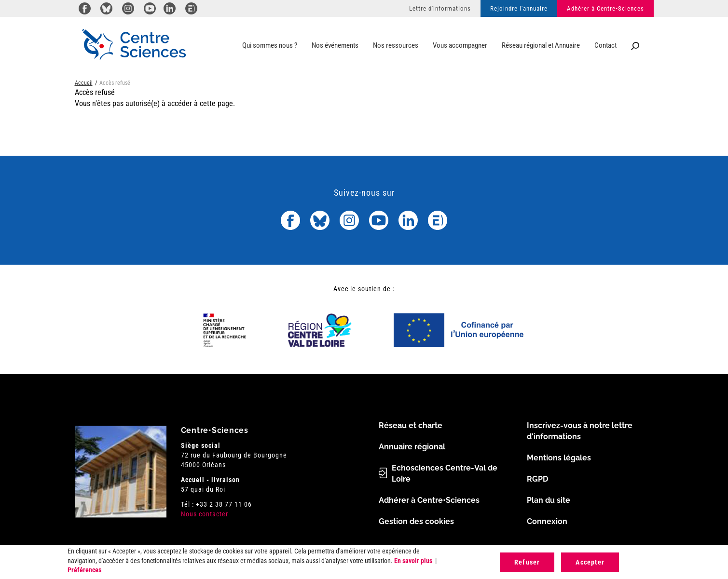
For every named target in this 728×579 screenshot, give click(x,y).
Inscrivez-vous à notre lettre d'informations (580, 431)
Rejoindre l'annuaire (519, 8)
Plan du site (549, 500)
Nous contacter (205, 514)
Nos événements (335, 45)
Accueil (84, 83)
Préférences (84, 570)
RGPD (537, 479)
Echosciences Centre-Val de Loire (445, 473)
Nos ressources (396, 45)
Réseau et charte (411, 425)
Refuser (527, 562)
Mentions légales (559, 458)
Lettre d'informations (440, 8)
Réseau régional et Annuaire (541, 45)
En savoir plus (413, 561)
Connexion (547, 521)
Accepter (590, 562)
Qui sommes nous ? (270, 45)
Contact (605, 45)
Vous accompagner (460, 45)
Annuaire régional (412, 447)
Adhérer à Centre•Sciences (605, 8)
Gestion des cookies (416, 521)
